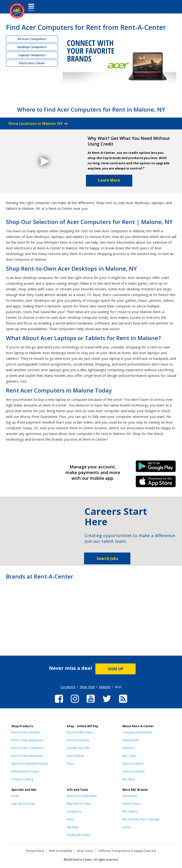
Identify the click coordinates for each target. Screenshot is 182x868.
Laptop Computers (32, 55)
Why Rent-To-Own (79, 804)
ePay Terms (85, 851)
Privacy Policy (35, 851)
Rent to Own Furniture (26, 732)
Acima (127, 827)
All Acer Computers (32, 39)
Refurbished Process (25, 771)
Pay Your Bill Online (80, 732)
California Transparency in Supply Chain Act (127, 851)
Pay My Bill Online (78, 835)
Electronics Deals (32, 63)
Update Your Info (78, 748)
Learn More (109, 180)
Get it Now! (130, 796)
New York (87, 687)
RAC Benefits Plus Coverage (141, 819)
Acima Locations (133, 771)
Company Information (137, 732)
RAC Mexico (130, 811)
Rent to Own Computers (27, 748)
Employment (131, 740)
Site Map (72, 827)
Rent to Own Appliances (27, 740)
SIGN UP (116, 669)
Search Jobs (107, 558)
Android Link (156, 468)
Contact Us (74, 811)
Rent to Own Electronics (27, 756)
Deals (15, 796)
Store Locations (133, 764)
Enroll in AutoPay (78, 740)
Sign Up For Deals (23, 804)
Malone (105, 687)
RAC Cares (129, 756)
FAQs (70, 764)
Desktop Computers (32, 47)
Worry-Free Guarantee (82, 796)
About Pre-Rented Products (30, 764)
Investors (129, 748)
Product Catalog (22, 779)
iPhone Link (156, 483)
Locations (68, 687)
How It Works (76, 756)
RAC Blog (129, 779)
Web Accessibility (61, 851)
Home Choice (131, 804)
